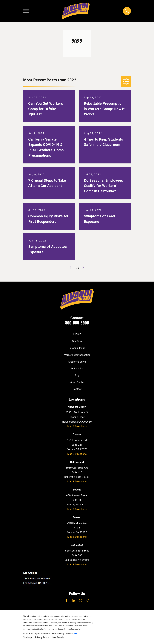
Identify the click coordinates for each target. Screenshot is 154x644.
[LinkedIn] (74, 601)
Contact (77, 389)
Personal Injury (77, 348)
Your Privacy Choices (65, 634)
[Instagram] (88, 601)
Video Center (77, 382)
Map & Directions (77, 426)
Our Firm (77, 341)
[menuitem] (27, 638)
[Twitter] (81, 601)
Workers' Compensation (77, 355)
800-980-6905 (77, 323)
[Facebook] (66, 601)
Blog (77, 375)
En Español (77, 368)
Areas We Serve (77, 362)
